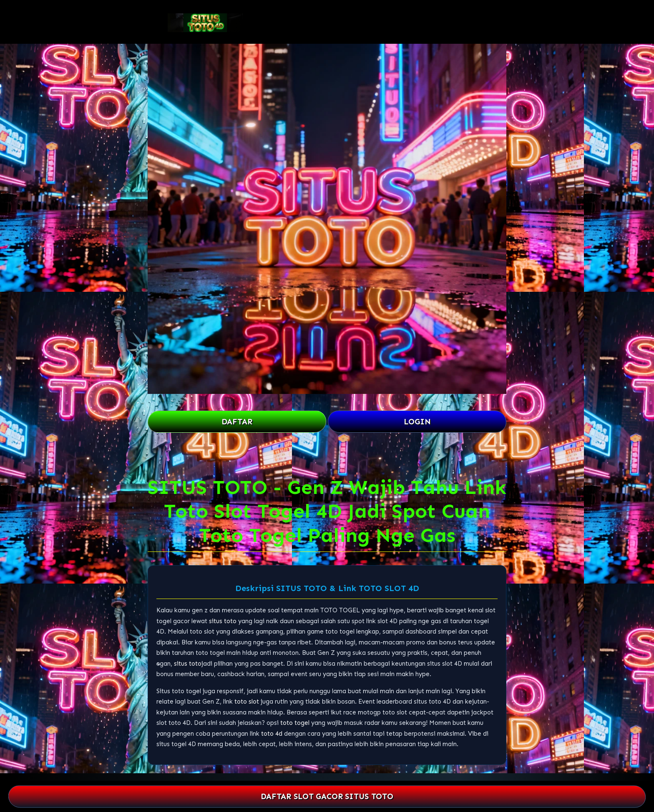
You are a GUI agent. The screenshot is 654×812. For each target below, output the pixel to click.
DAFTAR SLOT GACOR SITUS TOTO (327, 796)
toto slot (247, 702)
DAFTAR (237, 422)
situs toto (223, 621)
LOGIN (417, 422)
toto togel (295, 723)
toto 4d (272, 734)
